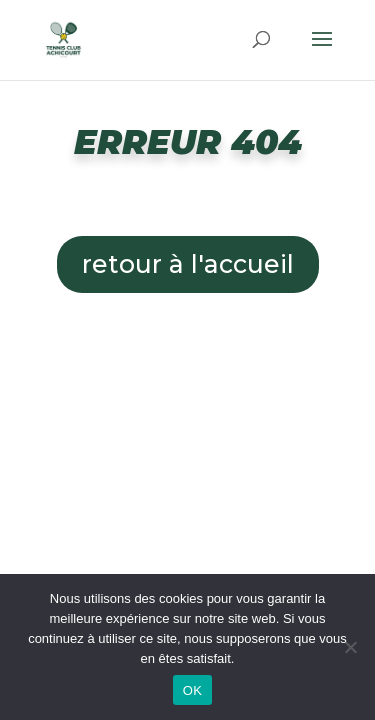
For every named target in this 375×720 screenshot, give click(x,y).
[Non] (350, 647)
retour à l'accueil (188, 264)
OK (192, 690)
